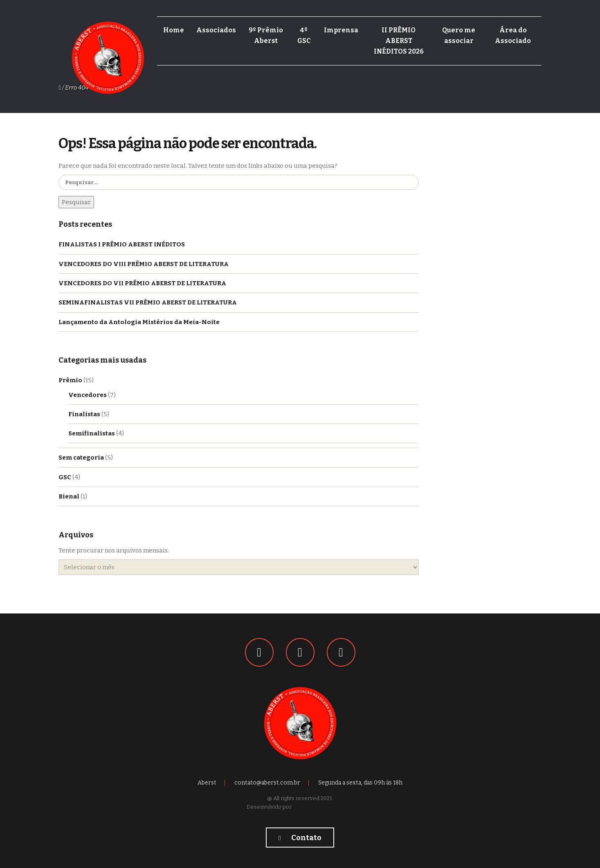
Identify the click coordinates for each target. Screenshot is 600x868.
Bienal (69, 496)
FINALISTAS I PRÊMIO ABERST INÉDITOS (122, 244)
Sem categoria (81, 458)
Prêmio (70, 380)
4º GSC (304, 35)
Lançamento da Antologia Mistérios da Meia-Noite (139, 322)
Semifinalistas (92, 433)
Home (174, 30)
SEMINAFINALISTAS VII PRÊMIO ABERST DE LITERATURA (148, 302)
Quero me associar (459, 35)
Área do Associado (513, 35)
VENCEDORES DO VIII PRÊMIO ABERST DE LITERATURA (144, 264)
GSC (65, 477)
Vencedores (88, 395)
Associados (216, 30)
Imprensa (341, 30)
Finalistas (84, 414)
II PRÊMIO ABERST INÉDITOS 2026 (399, 41)
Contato (300, 838)
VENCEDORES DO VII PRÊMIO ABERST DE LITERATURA (142, 283)
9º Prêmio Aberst (266, 35)
